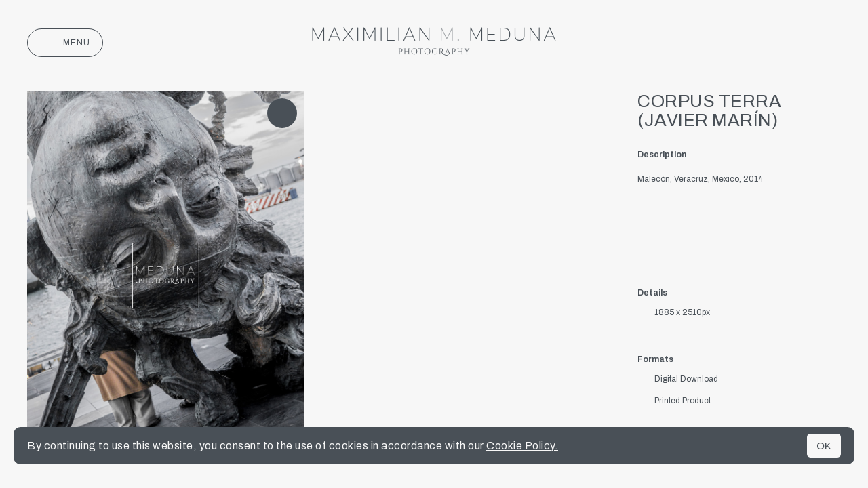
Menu (65, 43)
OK (824, 446)
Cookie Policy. (522, 446)
